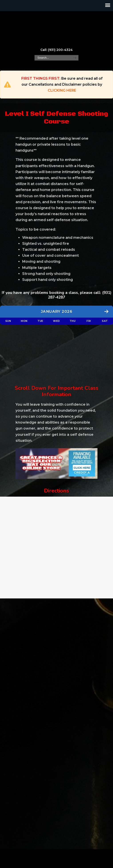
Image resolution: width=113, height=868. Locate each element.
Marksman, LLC (57, 29)
